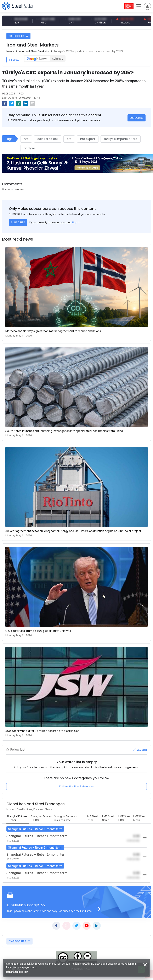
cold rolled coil (48, 139)
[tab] (18, 819)
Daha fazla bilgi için (17, 972)
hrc (26, 139)
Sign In (76, 222)
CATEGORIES (18, 36)
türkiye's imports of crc (121, 139)
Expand (140, 750)
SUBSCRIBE (136, 118)
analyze (29, 148)
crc (69, 139)
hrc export (88, 139)
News (10, 51)
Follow (14, 60)
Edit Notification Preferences (77, 786)
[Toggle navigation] (147, 6)
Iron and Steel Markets (34, 51)
